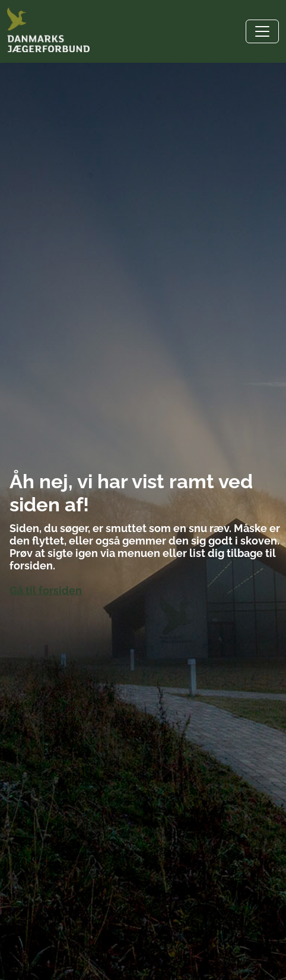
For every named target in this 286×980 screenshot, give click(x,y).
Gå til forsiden (46, 590)
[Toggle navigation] (262, 31)
